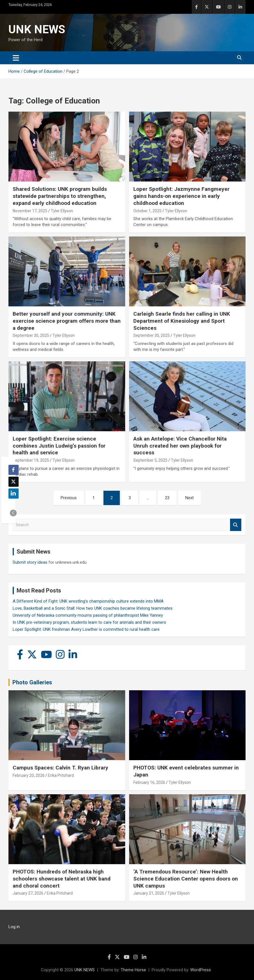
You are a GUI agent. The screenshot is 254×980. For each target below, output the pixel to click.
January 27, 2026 (28, 893)
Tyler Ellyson (62, 211)
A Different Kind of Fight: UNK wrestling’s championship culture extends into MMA (88, 601)
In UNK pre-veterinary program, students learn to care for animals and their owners (89, 622)
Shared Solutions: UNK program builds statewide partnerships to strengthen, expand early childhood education (60, 196)
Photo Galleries (32, 682)
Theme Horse (133, 970)
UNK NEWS (37, 29)
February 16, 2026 (149, 782)
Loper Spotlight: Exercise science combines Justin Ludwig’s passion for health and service (59, 446)
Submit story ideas (30, 562)
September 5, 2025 (150, 460)
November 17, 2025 (30, 211)
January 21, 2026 (149, 893)
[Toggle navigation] (16, 58)
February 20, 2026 (29, 775)
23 (167, 498)
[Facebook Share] (14, 470)
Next (189, 498)
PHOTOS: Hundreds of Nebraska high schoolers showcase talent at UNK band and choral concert (62, 879)
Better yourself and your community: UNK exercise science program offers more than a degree (67, 321)
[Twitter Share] (14, 482)
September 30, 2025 (31, 335)
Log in (14, 927)
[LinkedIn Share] (14, 494)
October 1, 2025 (147, 211)
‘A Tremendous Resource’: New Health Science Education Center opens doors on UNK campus (186, 879)
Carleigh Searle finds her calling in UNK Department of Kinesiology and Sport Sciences (182, 321)
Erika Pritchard (61, 775)
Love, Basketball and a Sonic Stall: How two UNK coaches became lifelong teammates (93, 608)
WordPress (201, 970)
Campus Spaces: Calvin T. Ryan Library (60, 768)
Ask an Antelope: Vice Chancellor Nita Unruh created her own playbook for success (180, 446)
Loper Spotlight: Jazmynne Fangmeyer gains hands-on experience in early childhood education (181, 196)
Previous (69, 498)
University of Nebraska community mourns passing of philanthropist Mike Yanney (88, 615)
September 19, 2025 (31, 460)
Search (236, 525)
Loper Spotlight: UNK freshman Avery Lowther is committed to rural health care (86, 629)
